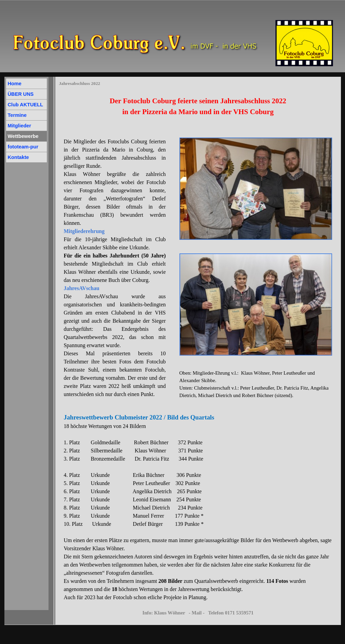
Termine (17, 115)
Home (15, 84)
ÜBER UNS (21, 94)
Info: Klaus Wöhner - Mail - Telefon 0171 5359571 (198, 613)
